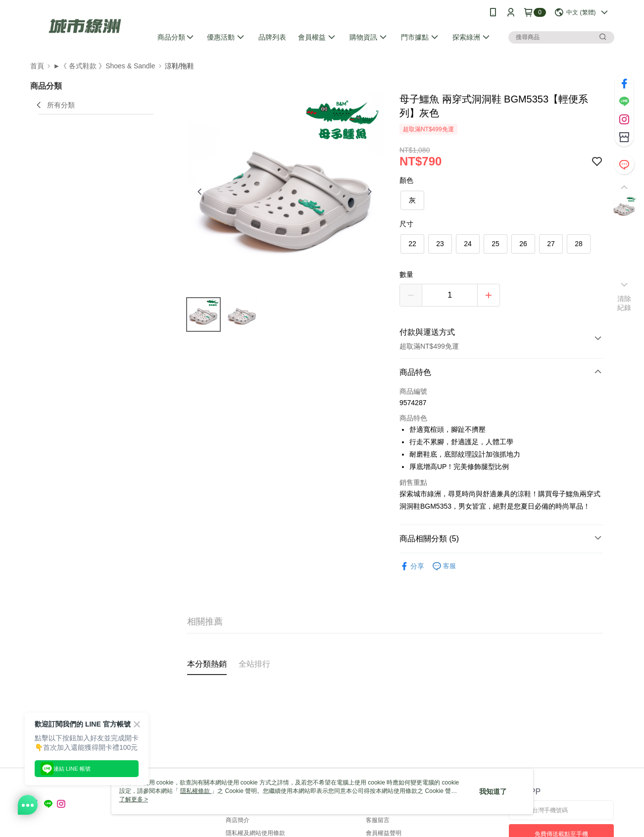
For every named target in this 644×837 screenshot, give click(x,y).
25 (495, 244)
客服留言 (378, 820)
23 (440, 244)
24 (468, 244)
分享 (412, 566)
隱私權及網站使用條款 (255, 833)
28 (579, 244)
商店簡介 (238, 820)
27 (551, 244)
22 (412, 244)
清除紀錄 (624, 303)
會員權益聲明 (384, 833)
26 (523, 244)
